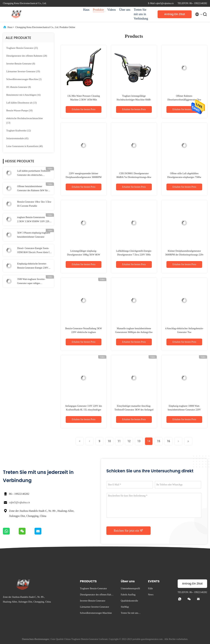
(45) (17, 138)
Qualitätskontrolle (129, 601)
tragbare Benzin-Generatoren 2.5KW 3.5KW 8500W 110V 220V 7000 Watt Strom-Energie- (34, 220)
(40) (25, 146)
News (151, 595)
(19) (23, 71)
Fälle (150, 589)
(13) (22, 103)
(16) (23, 95)
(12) (19, 131)
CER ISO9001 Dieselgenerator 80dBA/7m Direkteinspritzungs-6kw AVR (134, 177)
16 (168, 441)
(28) (27, 56)
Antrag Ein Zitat (175, 14)
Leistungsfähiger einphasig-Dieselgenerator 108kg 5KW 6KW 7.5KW (84, 255)
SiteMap (125, 607)
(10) (19, 111)
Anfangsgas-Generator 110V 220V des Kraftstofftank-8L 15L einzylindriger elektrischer (83, 410)
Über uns (125, 10)
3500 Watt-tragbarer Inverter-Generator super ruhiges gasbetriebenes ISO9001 (31, 282)
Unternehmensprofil (130, 589)
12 (129, 441)
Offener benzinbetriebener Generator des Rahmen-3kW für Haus (33, 189)
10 (109, 441)
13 (139, 441)
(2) (24, 79)
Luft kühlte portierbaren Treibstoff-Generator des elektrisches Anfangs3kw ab (34, 173)
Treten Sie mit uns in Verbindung (141, 14)
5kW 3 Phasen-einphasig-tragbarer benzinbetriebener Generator (34, 235)
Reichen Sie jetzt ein (129, 530)
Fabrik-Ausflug (128, 595)
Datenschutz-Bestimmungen (35, 639)
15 (159, 441)
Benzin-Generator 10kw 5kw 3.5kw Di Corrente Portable (34, 204)
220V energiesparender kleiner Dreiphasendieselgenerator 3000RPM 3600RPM (84, 177)
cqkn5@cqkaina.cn (19, 502)
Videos (112, 10)
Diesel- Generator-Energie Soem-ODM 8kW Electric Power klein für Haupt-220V (34, 251)
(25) (22, 48)
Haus (86, 10)
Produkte (98, 10)
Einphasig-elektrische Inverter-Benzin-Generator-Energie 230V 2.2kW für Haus (33, 266)
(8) (21, 64)
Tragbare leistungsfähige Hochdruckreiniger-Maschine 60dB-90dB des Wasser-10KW (134, 100)
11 (119, 441)
